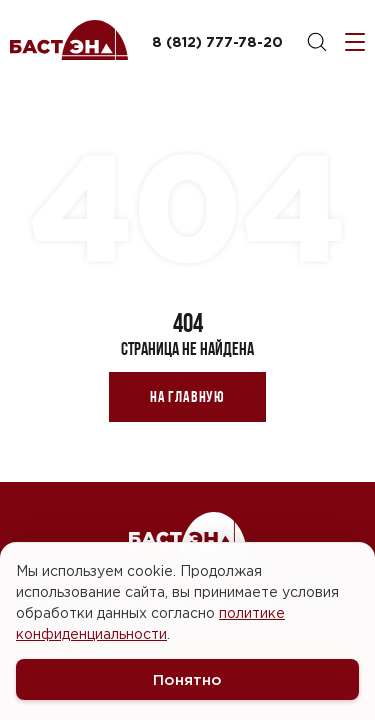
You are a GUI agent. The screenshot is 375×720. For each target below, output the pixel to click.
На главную (187, 396)
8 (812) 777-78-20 (217, 41)
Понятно (187, 679)
